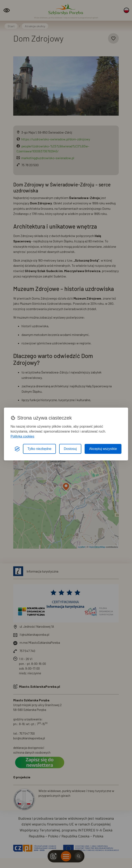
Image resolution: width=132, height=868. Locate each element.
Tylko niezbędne (40, 449)
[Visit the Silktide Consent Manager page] (17, 449)
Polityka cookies (22, 436)
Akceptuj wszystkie (103, 449)
